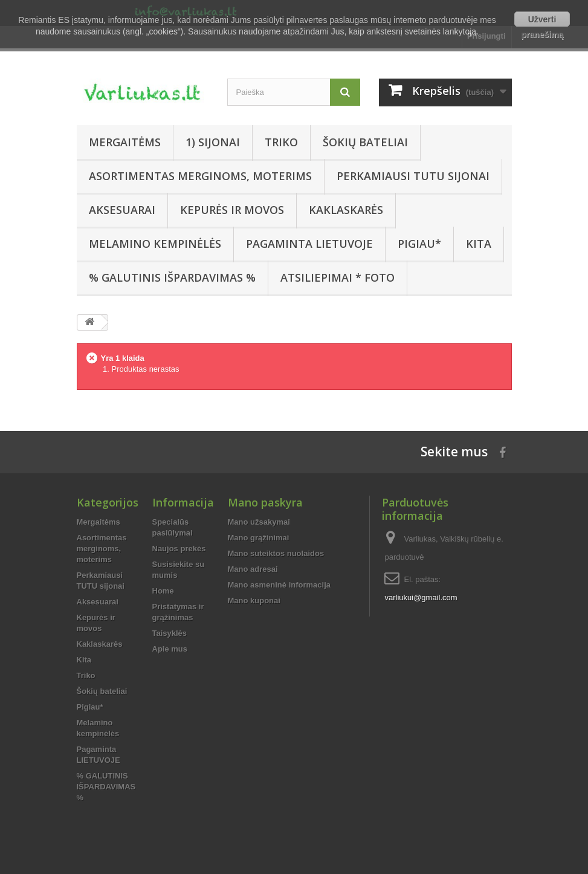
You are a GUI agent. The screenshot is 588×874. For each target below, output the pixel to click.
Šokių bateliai (365, 142)
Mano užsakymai (259, 522)
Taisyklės (170, 633)
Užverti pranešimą (542, 21)
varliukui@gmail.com (421, 597)
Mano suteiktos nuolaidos (276, 553)
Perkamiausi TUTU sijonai (413, 176)
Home (163, 591)
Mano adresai (253, 569)
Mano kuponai (254, 600)
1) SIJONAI (213, 142)
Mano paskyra (265, 502)
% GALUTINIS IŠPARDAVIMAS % (172, 277)
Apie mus (170, 649)
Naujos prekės (179, 549)
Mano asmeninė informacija (279, 585)
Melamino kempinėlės (155, 244)
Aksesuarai (122, 210)
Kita (479, 244)
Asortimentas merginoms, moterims (200, 176)
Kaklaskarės (346, 210)
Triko (281, 142)
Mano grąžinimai (259, 538)
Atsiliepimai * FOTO (338, 277)
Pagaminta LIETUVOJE (309, 244)
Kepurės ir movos (232, 210)
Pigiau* (419, 244)
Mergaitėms (125, 142)
